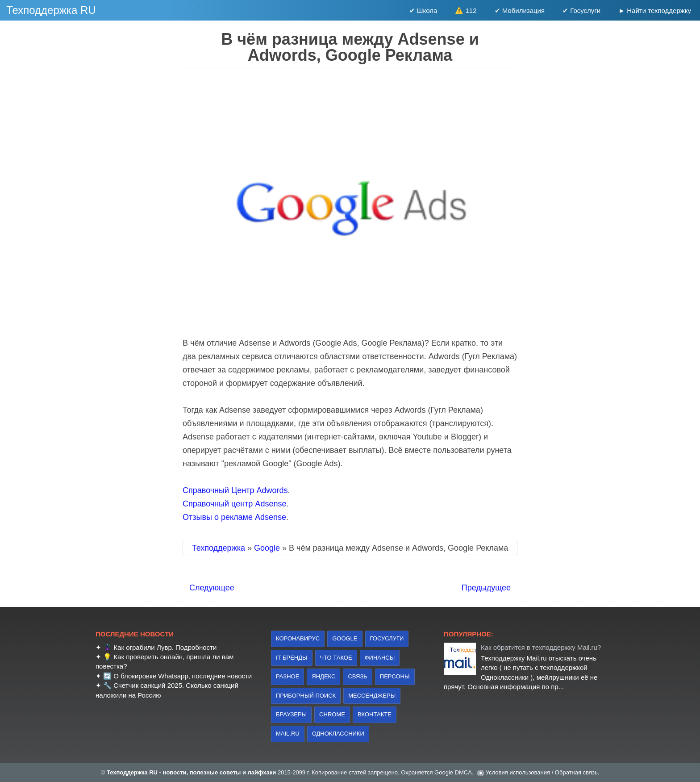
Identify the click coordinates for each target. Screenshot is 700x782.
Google (345, 638)
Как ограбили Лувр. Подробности (165, 647)
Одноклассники (338, 734)
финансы (380, 658)
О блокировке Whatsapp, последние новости (183, 676)
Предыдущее (486, 588)
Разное (287, 676)
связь (357, 676)
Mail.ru (288, 734)
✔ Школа (423, 10)
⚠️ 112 (466, 10)
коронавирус (298, 638)
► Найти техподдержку (655, 10)
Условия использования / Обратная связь (542, 772)
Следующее (212, 588)
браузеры (291, 714)
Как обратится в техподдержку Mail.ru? (541, 647)
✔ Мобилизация (520, 10)
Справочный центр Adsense (234, 504)
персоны (395, 676)
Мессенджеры (372, 696)
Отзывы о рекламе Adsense (234, 517)
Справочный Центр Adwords (235, 490)
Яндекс (323, 676)
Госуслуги (387, 638)
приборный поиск (306, 696)
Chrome (332, 714)
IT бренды (292, 658)
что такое (336, 658)
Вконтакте (375, 714)
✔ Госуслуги (581, 10)
